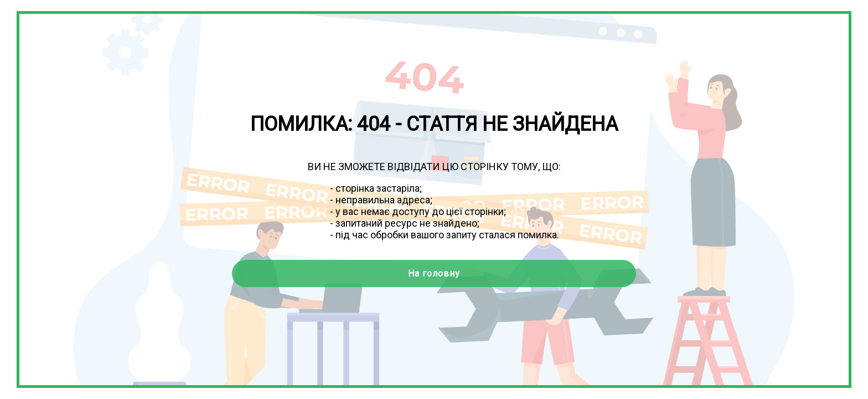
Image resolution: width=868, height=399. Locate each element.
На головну (434, 273)
